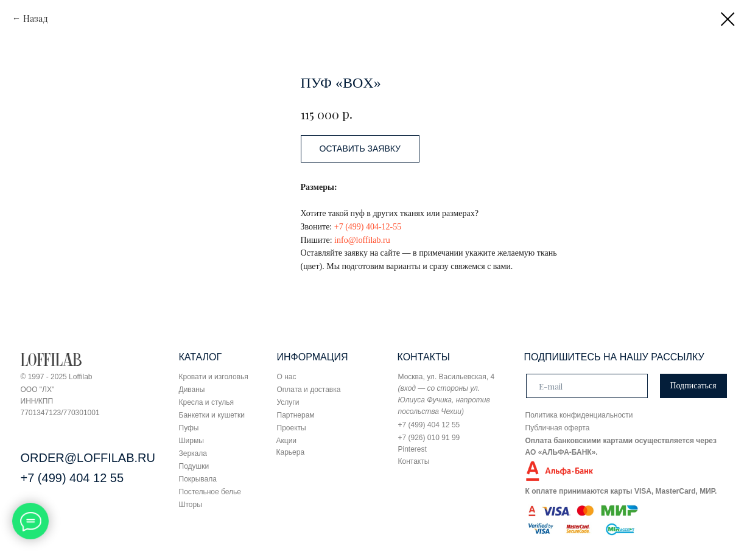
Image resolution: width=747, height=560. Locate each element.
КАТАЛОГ (201, 357)
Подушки (194, 466)
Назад (36, 19)
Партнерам (296, 415)
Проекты (292, 428)
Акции (287, 441)
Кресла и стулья (207, 402)
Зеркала (193, 453)
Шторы (191, 505)
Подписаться (693, 386)
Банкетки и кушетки (212, 415)
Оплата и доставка (309, 390)
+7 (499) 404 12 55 (72, 478)
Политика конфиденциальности (579, 415)
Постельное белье (210, 492)
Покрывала (198, 479)
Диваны (192, 390)
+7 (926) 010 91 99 (429, 438)
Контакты (414, 461)
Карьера (291, 452)
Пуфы (189, 428)
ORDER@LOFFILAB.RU (88, 458)
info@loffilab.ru (362, 240)
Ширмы (191, 441)
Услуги (288, 402)
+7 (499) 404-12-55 (368, 227)
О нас (287, 377)
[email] (587, 386)
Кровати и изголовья (214, 377)
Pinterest (412, 449)
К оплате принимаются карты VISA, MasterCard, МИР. (621, 491)
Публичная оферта (558, 428)
